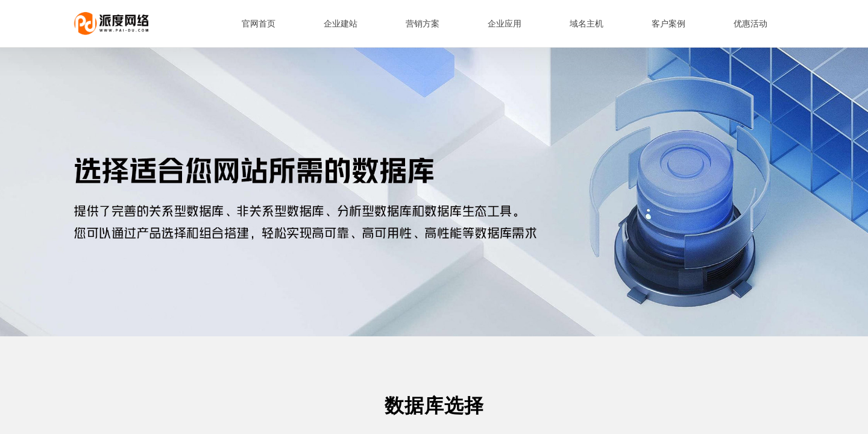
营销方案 (423, 24)
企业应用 (505, 24)
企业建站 (341, 24)
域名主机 (587, 24)
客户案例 (668, 24)
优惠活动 (750, 24)
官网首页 (259, 24)
